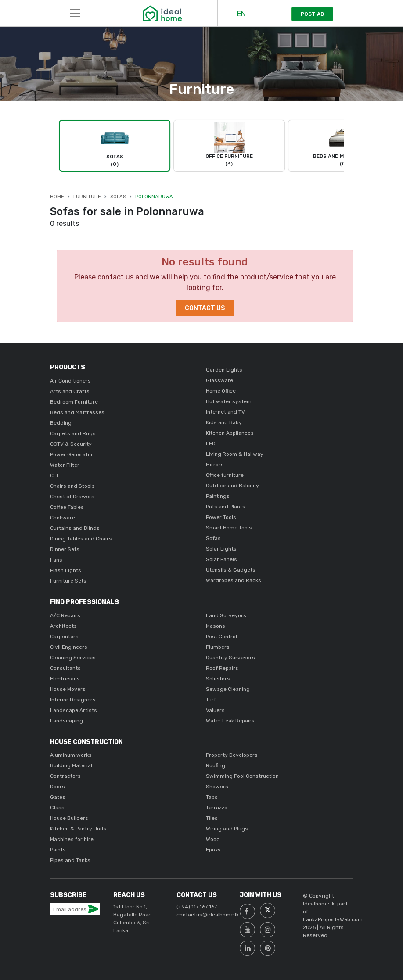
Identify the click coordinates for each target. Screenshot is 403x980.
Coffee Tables (67, 507)
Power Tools (221, 517)
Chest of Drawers (72, 497)
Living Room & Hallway (235, 454)
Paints (58, 850)
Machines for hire (72, 839)
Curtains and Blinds (75, 528)
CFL (55, 476)
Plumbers (218, 647)
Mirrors (215, 465)
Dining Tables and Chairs (81, 539)
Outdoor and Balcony (232, 486)
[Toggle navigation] (75, 13)
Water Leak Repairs (230, 721)
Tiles (212, 818)
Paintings (218, 496)
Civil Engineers (69, 647)
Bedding (61, 423)
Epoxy (213, 850)
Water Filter (65, 465)
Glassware (219, 380)
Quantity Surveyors (230, 658)
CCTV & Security (71, 444)
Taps (212, 797)
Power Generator (72, 454)
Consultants (65, 668)
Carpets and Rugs (73, 433)
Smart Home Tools (229, 528)
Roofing (216, 765)
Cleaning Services (73, 658)
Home (57, 197)
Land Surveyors (226, 615)
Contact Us (205, 308)
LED (211, 444)
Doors (58, 787)
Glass (57, 808)
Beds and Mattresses (77, 412)
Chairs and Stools (72, 486)
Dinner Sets (65, 549)
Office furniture (225, 475)
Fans (56, 560)
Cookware (63, 518)
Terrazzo (217, 808)
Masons (216, 626)
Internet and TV (225, 412)
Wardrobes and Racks (234, 580)
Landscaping (67, 721)
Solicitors (218, 679)
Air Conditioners (70, 381)
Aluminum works (71, 755)
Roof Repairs (222, 668)
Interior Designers (73, 700)
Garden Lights (224, 370)
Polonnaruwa (154, 197)
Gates (58, 797)
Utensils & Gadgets (231, 570)
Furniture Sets (68, 581)
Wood (213, 839)
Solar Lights (221, 549)
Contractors (65, 776)
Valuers (215, 710)
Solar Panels (221, 559)
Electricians (65, 679)
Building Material (71, 765)
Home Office (221, 391)
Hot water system (229, 401)
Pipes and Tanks (70, 860)
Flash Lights (66, 570)
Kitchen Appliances (230, 433)
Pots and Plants (226, 507)
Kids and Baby (224, 422)
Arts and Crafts (70, 391)
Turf (211, 700)
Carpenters (64, 637)
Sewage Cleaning (228, 689)
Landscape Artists (74, 710)
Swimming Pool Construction (242, 776)
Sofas (118, 197)
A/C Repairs (65, 615)
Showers (217, 787)
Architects (63, 626)
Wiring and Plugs (227, 829)
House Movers (68, 689)
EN (241, 14)
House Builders (69, 818)
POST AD (312, 14)
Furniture (87, 197)
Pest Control (221, 637)
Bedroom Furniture (74, 402)
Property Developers (232, 755)
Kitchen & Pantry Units (78, 829)
